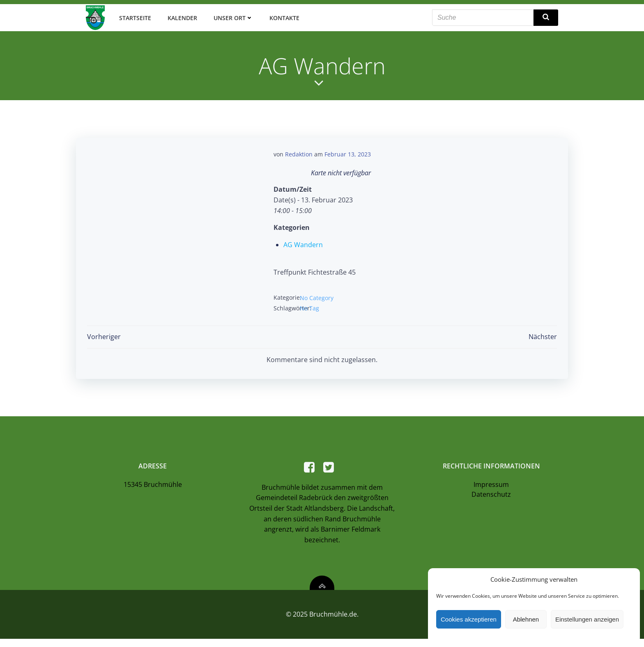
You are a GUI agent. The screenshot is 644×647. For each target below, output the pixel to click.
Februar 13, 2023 (348, 152)
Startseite (133, 16)
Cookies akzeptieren (469, 619)
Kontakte (282, 16)
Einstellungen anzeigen (587, 619)
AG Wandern (303, 243)
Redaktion (299, 152)
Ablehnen (526, 619)
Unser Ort (231, 16)
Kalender (180, 16)
